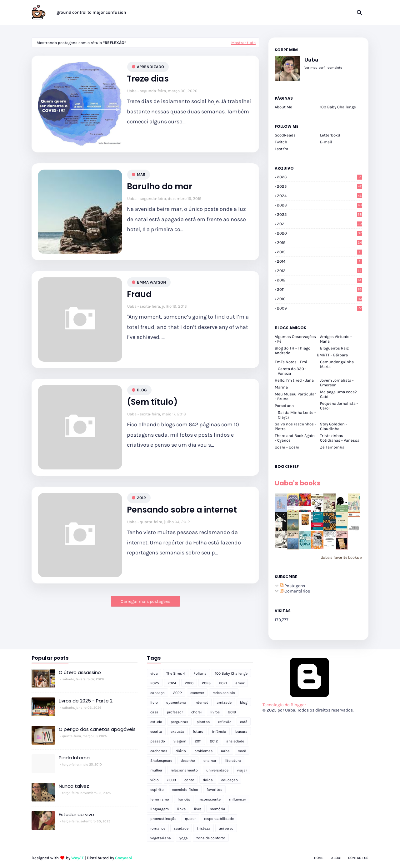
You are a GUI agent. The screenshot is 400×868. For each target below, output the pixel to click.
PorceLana (284, 406)
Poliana (200, 673)
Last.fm (281, 149)
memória (217, 809)
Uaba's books (298, 483)
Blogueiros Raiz (334, 348)
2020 (320, 233)
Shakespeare (161, 761)
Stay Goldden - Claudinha (334, 426)
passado (158, 741)
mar (141, 174)
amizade (224, 702)
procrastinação (163, 819)
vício (155, 780)
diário (181, 751)
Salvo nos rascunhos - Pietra (295, 426)
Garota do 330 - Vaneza (292, 371)
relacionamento (184, 770)
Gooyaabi (124, 858)
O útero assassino (80, 672)
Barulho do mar (160, 187)
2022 (320, 214)
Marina (281, 387)
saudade (181, 828)
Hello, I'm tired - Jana (294, 380)
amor (240, 683)
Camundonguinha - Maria (338, 364)
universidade (217, 770)
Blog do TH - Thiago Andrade (292, 350)
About (337, 858)
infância (219, 732)
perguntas (179, 722)
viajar (242, 770)
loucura (241, 732)
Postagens (292, 586)
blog (142, 390)
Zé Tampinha (332, 447)
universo (226, 828)
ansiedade (235, 741)
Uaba (132, 91)
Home (319, 858)
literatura (233, 761)
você (242, 751)
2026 (320, 177)
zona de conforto (211, 838)
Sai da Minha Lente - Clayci (297, 415)
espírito (157, 790)
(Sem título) (152, 402)
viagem (180, 741)
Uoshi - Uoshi (287, 447)
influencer (237, 799)
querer (190, 819)
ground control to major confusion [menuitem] (91, 12)
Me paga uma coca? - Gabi (340, 394)
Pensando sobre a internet (182, 510)
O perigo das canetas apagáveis (97, 729)
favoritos (214, 790)
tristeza (204, 828)
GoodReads (285, 135)
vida (154, 673)
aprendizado (150, 67)
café (244, 722)
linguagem (160, 809)
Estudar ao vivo (76, 814)
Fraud (139, 294)
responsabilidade (219, 819)
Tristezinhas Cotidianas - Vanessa (340, 438)
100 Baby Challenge (338, 107)
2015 (320, 252)
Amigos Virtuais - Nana (336, 339)
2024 (320, 196)
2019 (320, 243)
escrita (156, 732)
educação (230, 780)
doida (208, 780)
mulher (156, 770)
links (181, 809)
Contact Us (358, 858)
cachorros (159, 751)
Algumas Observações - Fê (295, 339)
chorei (197, 712)
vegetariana (161, 838)
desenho (188, 761)
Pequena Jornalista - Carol (339, 406)
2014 (320, 261)
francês (184, 799)
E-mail (326, 142)
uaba (225, 751)
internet (201, 702)
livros (215, 712)
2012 (141, 498)
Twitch (281, 142)
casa (154, 712)
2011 (320, 289)
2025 (320, 186)
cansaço (157, 693)
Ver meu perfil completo (323, 68)
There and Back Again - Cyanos (295, 438)
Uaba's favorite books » (341, 557)
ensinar (210, 761)
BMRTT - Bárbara (332, 355)
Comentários (295, 591)
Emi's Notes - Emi (291, 362)
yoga (184, 838)
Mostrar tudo (243, 43)
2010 (320, 299)
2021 (320, 224)
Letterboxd (330, 135)
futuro (198, 732)
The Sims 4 (176, 673)
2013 (320, 271)
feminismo (160, 799)
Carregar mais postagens (145, 601)
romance (158, 828)
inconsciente (210, 799)
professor (175, 712)
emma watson (151, 282)
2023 (320, 205)
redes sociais (224, 693)
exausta (177, 732)
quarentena (176, 702)
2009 (320, 308)
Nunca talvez (74, 786)
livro (154, 702)
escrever (197, 693)
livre (198, 809)
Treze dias (148, 79)
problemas (203, 751)
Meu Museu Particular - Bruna (295, 396)
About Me (283, 107)
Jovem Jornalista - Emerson (337, 383)
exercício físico (185, 790)
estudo (156, 722)
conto (189, 780)
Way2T (77, 858)
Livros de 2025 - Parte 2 (86, 701)
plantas (203, 722)
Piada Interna (74, 758)
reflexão (225, 722)
